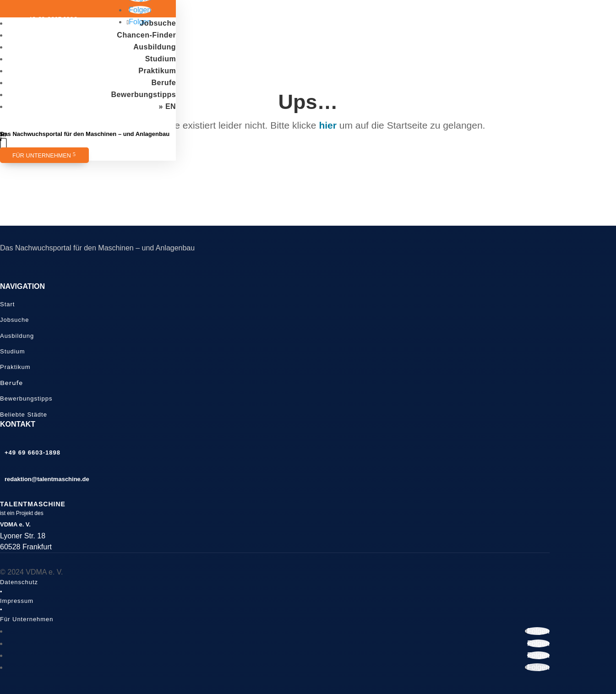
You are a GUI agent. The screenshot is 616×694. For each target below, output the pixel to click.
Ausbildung (155, 47)
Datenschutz (19, 582)
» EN (168, 106)
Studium (161, 59)
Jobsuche (158, 23)
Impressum (17, 601)
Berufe (164, 83)
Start (7, 304)
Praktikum (157, 71)
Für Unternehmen (42, 156)
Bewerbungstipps (143, 95)
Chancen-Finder (146, 35)
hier (328, 125)
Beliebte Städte (24, 415)
